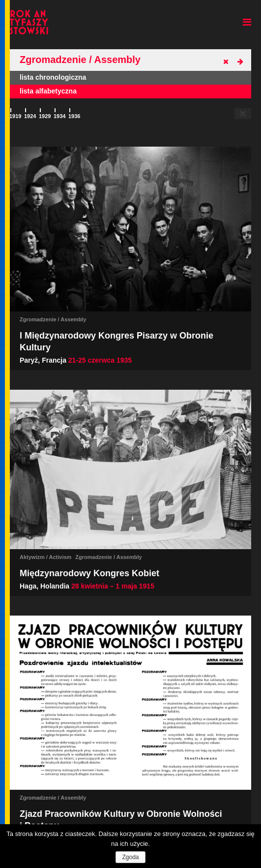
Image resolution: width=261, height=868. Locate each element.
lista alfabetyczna (48, 91)
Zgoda (130, 857)
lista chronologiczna (53, 77)
